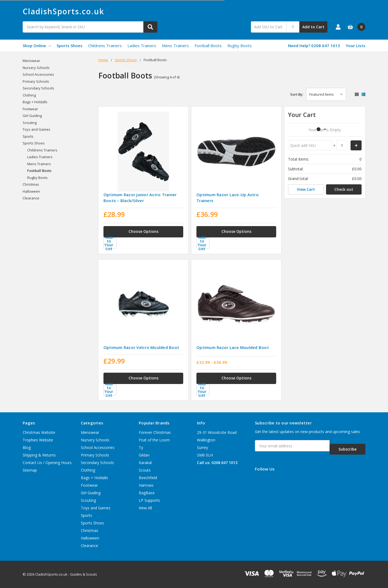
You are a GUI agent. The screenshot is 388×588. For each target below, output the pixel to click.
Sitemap (30, 470)
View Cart (306, 189)
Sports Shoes (70, 46)
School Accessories (38, 74)
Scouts (145, 470)
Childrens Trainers (105, 46)
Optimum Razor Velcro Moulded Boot (141, 350)
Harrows (146, 485)
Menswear (31, 61)
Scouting (30, 123)
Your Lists (356, 46)
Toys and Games (37, 129)
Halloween (31, 191)
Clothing (29, 95)
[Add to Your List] (143, 246)
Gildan (144, 455)
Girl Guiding (32, 116)
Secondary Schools (38, 88)
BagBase (147, 493)
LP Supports (149, 500)
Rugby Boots (240, 46)
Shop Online (37, 46)
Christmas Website (39, 432)
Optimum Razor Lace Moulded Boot (233, 350)
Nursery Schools (36, 68)
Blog (27, 447)
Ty (141, 447)
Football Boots (208, 46)
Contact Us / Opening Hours (47, 463)
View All (145, 508)
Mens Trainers (175, 46)
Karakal (145, 463)
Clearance (31, 198)
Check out (344, 189)
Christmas (31, 184)
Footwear (30, 109)
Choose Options (143, 231)
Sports (28, 136)
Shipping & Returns (39, 455)
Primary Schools (36, 81)
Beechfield (148, 478)
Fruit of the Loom (154, 440)
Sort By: (297, 94)
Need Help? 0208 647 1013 (314, 46)
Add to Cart (313, 27)
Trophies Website (38, 440)
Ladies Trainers (142, 46)
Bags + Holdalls (35, 102)
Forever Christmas (155, 432)
